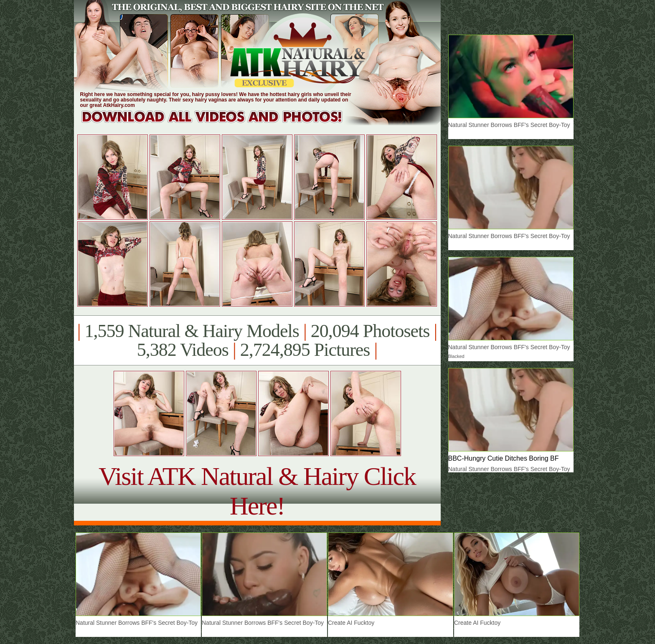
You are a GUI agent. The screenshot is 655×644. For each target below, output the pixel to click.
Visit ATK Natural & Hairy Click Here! (257, 491)
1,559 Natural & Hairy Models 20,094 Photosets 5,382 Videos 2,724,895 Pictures (257, 340)
